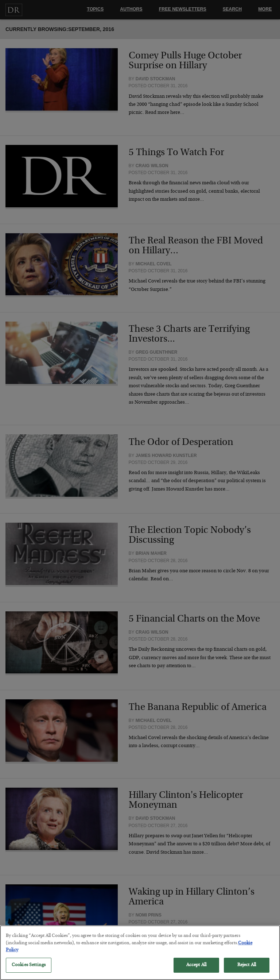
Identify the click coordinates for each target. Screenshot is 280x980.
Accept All (196, 971)
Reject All (247, 971)
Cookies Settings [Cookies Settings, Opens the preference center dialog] (29, 971)
